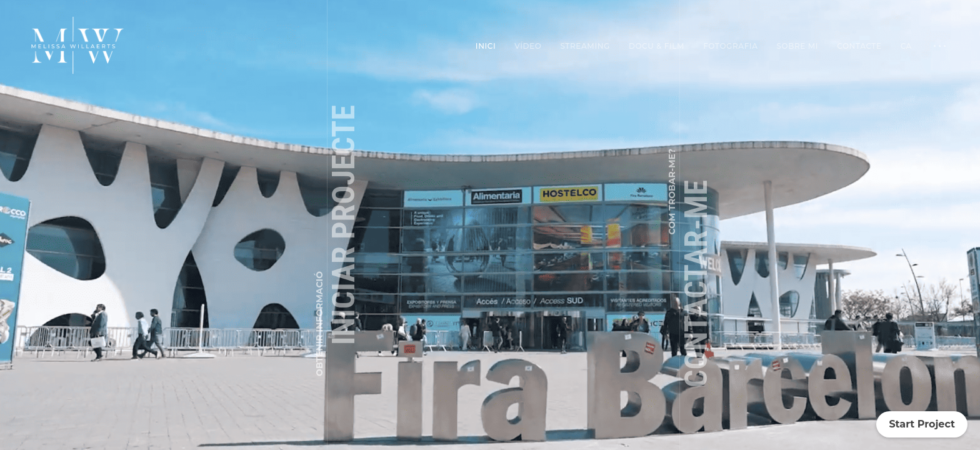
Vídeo (528, 46)
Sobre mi (798, 46)
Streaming (585, 46)
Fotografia (730, 46)
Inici (486, 46)
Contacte (859, 46)
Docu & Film (657, 46)
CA (906, 46)
